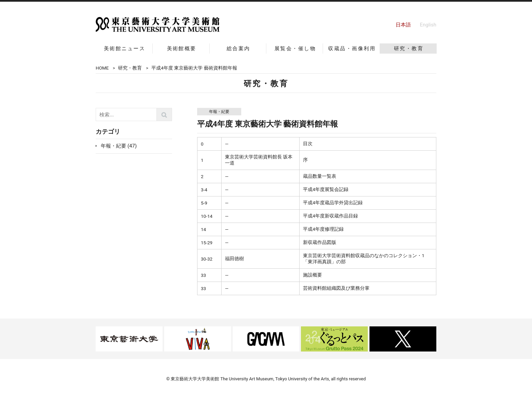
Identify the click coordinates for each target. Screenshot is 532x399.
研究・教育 (409, 49)
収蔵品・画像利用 (352, 49)
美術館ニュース (125, 49)
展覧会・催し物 (295, 49)
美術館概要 (182, 49)
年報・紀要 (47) (119, 146)
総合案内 (239, 49)
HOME (102, 68)
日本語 (403, 25)
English (428, 25)
